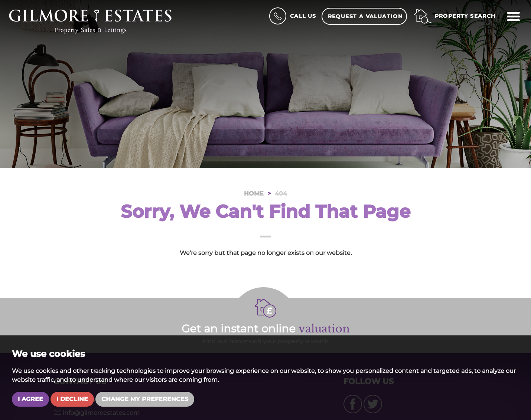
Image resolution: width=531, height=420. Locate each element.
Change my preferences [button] (145, 399)
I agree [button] (30, 399)
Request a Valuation (365, 16)
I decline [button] (72, 399)
